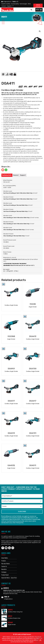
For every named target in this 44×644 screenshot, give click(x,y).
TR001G (10, 610)
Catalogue (4, 572)
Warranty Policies (6, 563)
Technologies (23, 4)
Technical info (7, 175)
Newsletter (4, 569)
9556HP (10, 622)
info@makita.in (6, 2)
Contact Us (4, 566)
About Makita (5, 558)
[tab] (7, 175)
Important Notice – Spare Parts (9, 578)
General (16, 175)
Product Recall (5, 575)
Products (4, 561)
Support (9, 6)
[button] (38, 10)
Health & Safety (6, 4)
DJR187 (10, 616)
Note (29, 4)
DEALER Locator (38, 6)
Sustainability (15, 4)
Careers (4, 6)
